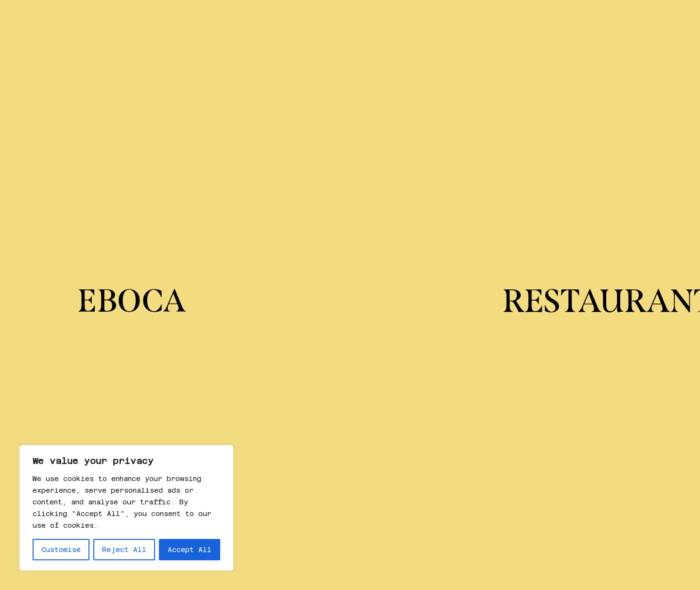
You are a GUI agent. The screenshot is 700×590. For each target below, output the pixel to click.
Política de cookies (558, 504)
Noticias (561, 21)
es (605, 21)
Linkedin (341, 492)
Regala (105, 21)
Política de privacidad (565, 481)
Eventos (506, 21)
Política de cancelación (568, 492)
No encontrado (168, 313)
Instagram (343, 481)
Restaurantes (43, 21)
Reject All (124, 550)
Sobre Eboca (164, 21)
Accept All (190, 550)
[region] (126, 508)
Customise (61, 550)
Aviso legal (539, 515)
